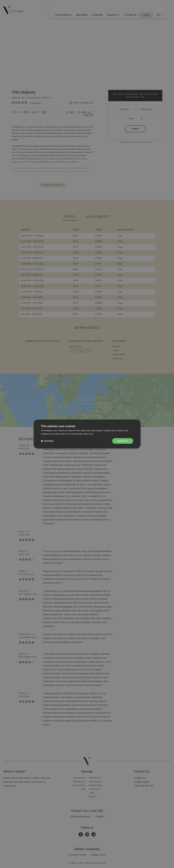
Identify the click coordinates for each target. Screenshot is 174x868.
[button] (47, 441)
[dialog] (87, 434)
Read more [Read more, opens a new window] (89, 434)
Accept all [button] (122, 441)
